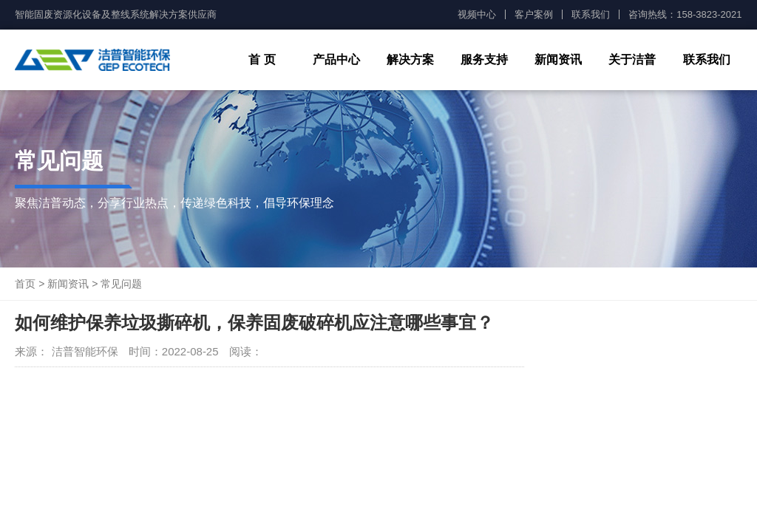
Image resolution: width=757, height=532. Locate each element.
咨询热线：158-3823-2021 (685, 14)
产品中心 (336, 59)
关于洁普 (632, 59)
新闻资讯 (558, 59)
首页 (25, 284)
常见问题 (121, 284)
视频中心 (477, 14)
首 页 (262, 59)
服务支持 (484, 59)
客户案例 (534, 14)
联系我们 (591, 14)
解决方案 (410, 59)
